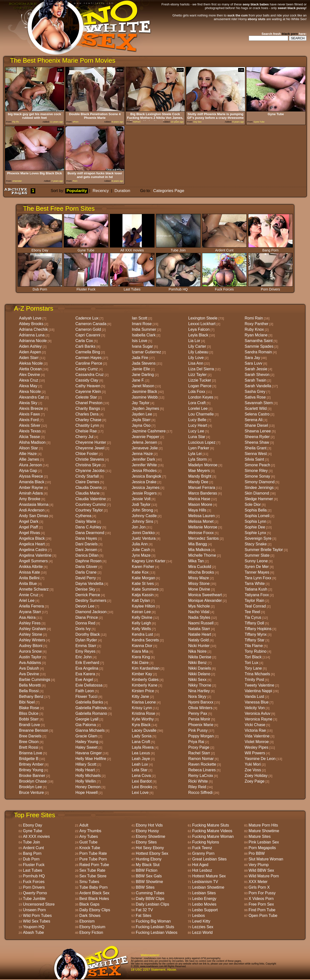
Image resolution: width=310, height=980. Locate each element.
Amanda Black (32, 482)
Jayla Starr (141, 420)
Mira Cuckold (200, 567)
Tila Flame (254, 646)
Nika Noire (198, 651)
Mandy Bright (200, 476)
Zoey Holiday (256, 776)
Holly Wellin (86, 781)
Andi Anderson (32, 510)
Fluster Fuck (86, 288)
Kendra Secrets (145, 640)
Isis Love (140, 341)
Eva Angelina (87, 668)
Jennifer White (144, 465)
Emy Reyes (86, 651)
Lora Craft (197, 403)
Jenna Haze (142, 454)
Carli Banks (86, 346)
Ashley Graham (33, 629)
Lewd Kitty (201, 921)
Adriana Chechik (33, 329)
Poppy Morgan (201, 736)
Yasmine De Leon (260, 759)
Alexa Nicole (30, 392)
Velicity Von (255, 708)
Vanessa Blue (257, 702)
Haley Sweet (87, 747)
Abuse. (172, 970)
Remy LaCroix (201, 776)
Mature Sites (260, 836)
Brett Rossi (29, 747)
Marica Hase (199, 499)
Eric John (84, 657)
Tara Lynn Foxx (258, 578)
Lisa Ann (196, 363)
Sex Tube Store (93, 876)
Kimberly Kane (145, 685)
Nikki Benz (198, 663)
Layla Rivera (143, 747)
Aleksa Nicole (31, 363)
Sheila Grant (256, 448)
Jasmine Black (145, 392)
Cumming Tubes (150, 893)
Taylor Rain (255, 600)
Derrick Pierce (88, 595)
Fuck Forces (224, 288)
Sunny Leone (256, 561)
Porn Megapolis (262, 848)
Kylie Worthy (143, 719)
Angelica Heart (32, 544)
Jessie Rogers (144, 493)
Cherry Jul (84, 437)
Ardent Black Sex (95, 893)
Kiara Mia (140, 651)
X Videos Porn (261, 899)
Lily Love (196, 358)
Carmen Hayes (89, 358)
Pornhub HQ (178, 288)
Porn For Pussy (262, 893)
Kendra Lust (142, 634)
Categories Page (169, 191)
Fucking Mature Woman (213, 836)
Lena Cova (141, 776)
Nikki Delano (199, 674)
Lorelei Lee (198, 408)
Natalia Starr (199, 629)
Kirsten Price (143, 691)
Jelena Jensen (145, 442)
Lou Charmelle (201, 414)
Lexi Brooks (142, 787)
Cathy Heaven (88, 386)
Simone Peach (258, 465)
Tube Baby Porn (94, 887)
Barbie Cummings (35, 680)
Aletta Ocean (31, 369)
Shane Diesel (256, 425)
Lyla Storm (198, 459)
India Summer (144, 329)
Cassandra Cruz (90, 375)
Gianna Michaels (90, 730)
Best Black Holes (94, 899)
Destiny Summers (91, 600)
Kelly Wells (142, 629)
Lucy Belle (197, 420)
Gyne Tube (86, 249)
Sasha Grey (255, 392)
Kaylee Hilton (143, 606)
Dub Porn (40, 288)
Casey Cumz (87, 369)
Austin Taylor (30, 657)
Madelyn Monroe (203, 465)
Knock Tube (90, 848)
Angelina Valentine (35, 555)
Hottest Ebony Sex (152, 853)
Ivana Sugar (142, 346)
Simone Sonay (258, 476)
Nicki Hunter (199, 646)
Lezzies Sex (203, 927)
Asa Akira (27, 617)
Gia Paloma (86, 725)
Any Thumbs (90, 831)
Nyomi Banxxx (201, 702)
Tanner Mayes (257, 572)
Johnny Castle (144, 516)
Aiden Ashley (31, 346)
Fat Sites (144, 916)
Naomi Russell (201, 623)
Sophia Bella (256, 510)
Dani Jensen (86, 550)
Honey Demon (88, 787)
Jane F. (138, 380)
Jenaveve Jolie (145, 448)
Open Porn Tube (263, 916)
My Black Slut (148, 865)
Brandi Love (30, 725)
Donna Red (85, 623)
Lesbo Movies (204, 904)
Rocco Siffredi (200, 793)
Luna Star (197, 437)
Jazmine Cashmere (149, 431)
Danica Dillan (87, 555)
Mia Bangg (198, 544)
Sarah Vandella (258, 386)
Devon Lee (85, 606)
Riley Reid (197, 787)
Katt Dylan (141, 600)
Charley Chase (89, 420)
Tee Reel (252, 612)
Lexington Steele (203, 318)
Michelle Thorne (202, 555)
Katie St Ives (143, 584)
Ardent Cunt (224, 249)
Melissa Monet (201, 521)
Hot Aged (200, 865)
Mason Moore (200, 504)
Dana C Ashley (89, 527)
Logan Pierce (200, 386)
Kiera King (141, 657)
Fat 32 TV (144, 910)
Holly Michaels (88, 776)
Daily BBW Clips (150, 899)
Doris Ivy (83, 629)
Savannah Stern (259, 403)
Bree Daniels (30, 736)
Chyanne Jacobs (90, 471)
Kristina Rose (144, 713)
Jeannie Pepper (146, 437)
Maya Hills (197, 510)
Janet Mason (143, 386)
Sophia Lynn (256, 521)
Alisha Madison (32, 442)
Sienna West (256, 454)
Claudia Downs (89, 488)
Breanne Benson (34, 730)
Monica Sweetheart (205, 595)
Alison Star (29, 448)
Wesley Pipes (257, 747)
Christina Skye (88, 465)
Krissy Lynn (142, 708)
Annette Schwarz (34, 589)
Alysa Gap (28, 471)
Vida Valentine (257, 736)
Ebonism (87, 921)
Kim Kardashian (146, 668)
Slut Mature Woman (266, 859)
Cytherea (84, 516)
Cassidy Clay (87, 380)
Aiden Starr (29, 358)
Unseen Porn (34, 910)
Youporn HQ (34, 927)
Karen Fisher (143, 567)
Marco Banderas (203, 493)
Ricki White (198, 781)
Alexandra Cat (32, 397)
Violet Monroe (257, 742)
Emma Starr (86, 646)
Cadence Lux (87, 318)
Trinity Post (254, 680)
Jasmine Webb (145, 397)
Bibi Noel (27, 702)
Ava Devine (29, 674)
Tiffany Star (255, 640)
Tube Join (178, 249)
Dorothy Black (88, 634)
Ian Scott (140, 318)
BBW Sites (145, 887)
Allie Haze (28, 454)
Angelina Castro (33, 550)
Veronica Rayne (259, 719)
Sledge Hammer (259, 499)
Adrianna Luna (32, 335)
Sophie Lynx (255, 533)
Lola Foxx (197, 392)
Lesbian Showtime (208, 887)
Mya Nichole (199, 606)
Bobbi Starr (29, 719)
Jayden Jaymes (146, 408)
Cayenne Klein (88, 392)
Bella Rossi (29, 691)
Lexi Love (140, 793)
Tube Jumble (34, 899)
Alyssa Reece (31, 476)
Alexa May (28, 386)
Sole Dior (253, 504)
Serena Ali (254, 420)
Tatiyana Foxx (257, 595)
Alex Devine (30, 375)
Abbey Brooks (31, 324)
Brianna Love (31, 753)
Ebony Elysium (92, 927)
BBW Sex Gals (149, 876)
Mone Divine (199, 589)
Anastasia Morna (34, 504)
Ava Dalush (29, 668)
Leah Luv (140, 764)
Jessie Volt (141, 499)
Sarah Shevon (257, 375)
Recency (101, 191)
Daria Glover (87, 567)
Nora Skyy (197, 697)
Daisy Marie (86, 521)
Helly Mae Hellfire (91, 759)
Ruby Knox (254, 329)
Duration (122, 191)
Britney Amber (31, 764)
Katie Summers (145, 589)
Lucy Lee (196, 431)
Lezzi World (202, 932)
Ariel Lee (27, 600)
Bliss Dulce (29, 713)
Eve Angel (84, 680)
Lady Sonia (142, 736)
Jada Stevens (144, 363)
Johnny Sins (143, 521)
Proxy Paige (199, 747)
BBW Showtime (149, 882)
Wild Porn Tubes (37, 916)
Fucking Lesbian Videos (157, 932)
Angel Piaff (29, 527)
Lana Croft (141, 742)
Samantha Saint (259, 341)
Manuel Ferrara (202, 488)
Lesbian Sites (204, 893)
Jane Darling (143, 375)
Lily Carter (197, 346)
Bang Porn (271, 249)
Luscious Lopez (202, 442)
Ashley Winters (32, 640)
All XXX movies (132, 249)
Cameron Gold (88, 329)
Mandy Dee (198, 482)
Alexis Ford (29, 420)
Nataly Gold (199, 640)
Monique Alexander (205, 600)
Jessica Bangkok (147, 476)
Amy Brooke (30, 499)
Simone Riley (256, 471)
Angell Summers (33, 561)
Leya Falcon (199, 329)
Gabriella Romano (91, 713)
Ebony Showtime (151, 836)
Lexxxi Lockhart (202, 324)
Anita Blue (28, 584)
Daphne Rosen (89, 561)
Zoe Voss (253, 770)
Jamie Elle (141, 369)
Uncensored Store (39, 904)
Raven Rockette (202, 764)
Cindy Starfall (87, 476)
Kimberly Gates (145, 680)
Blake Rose (29, 708)
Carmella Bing (88, 352)
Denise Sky (85, 589)
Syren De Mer (257, 567)
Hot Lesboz (202, 870)
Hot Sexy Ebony (150, 848)
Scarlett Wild (256, 408)
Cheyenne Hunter (91, 442)
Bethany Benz (31, 697)
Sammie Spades (259, 346)
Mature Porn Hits (263, 825)
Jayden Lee (142, 414)
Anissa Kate (30, 572)
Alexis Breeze (31, 408)
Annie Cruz (29, 595)
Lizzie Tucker (200, 380)
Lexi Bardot (142, 781)
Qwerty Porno (35, 893)
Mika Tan (196, 561)
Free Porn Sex (261, 904)
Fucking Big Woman (153, 921)
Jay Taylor (141, 403)
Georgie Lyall (87, 719)
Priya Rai (196, 742)
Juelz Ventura (144, 538)
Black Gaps (90, 904)
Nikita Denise (200, 657)
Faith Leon (85, 691)
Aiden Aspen (30, 352)
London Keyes (201, 397)
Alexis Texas (30, 431)
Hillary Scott (86, 764)
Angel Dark (29, 521)
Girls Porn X (259, 887)
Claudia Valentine (91, 499)
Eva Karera (85, 674)
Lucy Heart (198, 425)
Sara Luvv (254, 363)
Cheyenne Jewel (90, 448)
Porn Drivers (271, 288)
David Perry (86, 578)
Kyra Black (141, 725)
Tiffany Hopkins (258, 629)
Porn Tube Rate (93, 853)
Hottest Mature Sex (209, 876)
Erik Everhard (87, 663)
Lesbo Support (205, 910)
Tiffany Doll (254, 623)
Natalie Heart (200, 634)
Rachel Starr (199, 753)
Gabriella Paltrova (91, 708)
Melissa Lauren (202, 516)
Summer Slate (257, 555)
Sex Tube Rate (92, 870)
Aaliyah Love (30, 318)
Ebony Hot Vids (149, 825)
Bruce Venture (32, 793)
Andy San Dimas (34, 516)
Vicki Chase (255, 725)
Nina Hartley (199, 691)
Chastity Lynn (87, 425)
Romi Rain (254, 318)
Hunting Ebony (149, 859)
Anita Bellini (29, 578)
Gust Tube (89, 842)
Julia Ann (140, 544)
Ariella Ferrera (32, 606)
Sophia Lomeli (257, 516)
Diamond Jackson (91, 612)
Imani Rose (142, 324)
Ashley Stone (31, 634)
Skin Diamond (257, 493)
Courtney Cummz (91, 504)
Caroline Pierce (89, 363)
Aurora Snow (31, 651)
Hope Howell (87, 793)
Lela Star (140, 770)
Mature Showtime (264, 831)
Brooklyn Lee (31, 787)
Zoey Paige (255, 781)
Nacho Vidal (199, 612)
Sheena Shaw (257, 442)
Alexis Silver (30, 425)
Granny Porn (203, 853)
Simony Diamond (260, 482)
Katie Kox (140, 572)
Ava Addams (30, 663)
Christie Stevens (90, 459)
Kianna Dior (142, 646)
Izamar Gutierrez (147, 352)
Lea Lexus (141, 753)
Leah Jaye (141, 759)
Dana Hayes (86, 538)
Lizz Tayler (198, 375)
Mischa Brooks (201, 572)
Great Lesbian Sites (210, 859)
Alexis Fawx (30, 414)
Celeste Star (86, 397)
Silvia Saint (254, 459)
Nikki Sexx (198, 680)
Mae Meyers (199, 471)
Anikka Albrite (31, 567)
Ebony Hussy (147, 831)
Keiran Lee (141, 612)
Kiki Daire (140, 663)
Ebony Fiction (91, 932)
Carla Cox (84, 341)
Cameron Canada (91, 324)
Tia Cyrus (253, 617)
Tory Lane (253, 668)
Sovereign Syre (258, 538)
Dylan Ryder (86, 640)
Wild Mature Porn (264, 876)
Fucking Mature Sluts (211, 825)
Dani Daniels (87, 544)
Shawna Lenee (258, 431)
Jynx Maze (141, 555)
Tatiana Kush (256, 589)
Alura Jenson (31, 465)
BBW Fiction (147, 870)
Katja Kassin (143, 595)
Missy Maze (199, 578)
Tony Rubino (256, 651)
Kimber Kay (142, 674)
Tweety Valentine (260, 685)
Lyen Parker (199, 448)
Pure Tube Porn (93, 859)
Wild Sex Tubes (37, 921)
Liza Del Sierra (201, 369)
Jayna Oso (141, 425)
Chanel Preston (89, 403)
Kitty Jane (141, 697)
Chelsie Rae (86, 431)
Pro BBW (257, 853)
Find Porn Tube (262, 910)
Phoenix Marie (201, 725)
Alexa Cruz (29, 380)
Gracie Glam (87, 736)
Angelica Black (32, 538)
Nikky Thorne (200, 685)
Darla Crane (86, 572)
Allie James (29, 459)
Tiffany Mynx (256, 634)
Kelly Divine (142, 617)
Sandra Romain (258, 352)
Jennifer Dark (144, 459)
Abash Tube (33, 932)
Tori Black (253, 657)
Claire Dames (87, 482)
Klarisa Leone (144, 702)
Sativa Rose (255, 397)
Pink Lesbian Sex (264, 842)
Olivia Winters (200, 708)
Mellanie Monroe (203, 527)
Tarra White (255, 584)
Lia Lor (194, 341)
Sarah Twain (256, 380)
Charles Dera (87, 414)
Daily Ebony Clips (95, 910)
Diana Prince (87, 617)
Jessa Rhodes (144, 471)
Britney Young (31, 770)
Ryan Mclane (256, 335)
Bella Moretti (30, 685)
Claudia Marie (88, 493)
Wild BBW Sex (261, 870)
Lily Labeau (198, 352)
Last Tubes (132, 288)
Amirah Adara (31, 493)
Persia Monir (199, 719)
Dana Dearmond (90, 533)
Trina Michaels (257, 674)
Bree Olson (29, 742)
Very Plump (259, 865)
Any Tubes (89, 836)
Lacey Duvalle (144, 730)
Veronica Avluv (258, 713)
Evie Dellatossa (89, 685)
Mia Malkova (199, 550)
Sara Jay (252, 358)
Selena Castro (257, 414)
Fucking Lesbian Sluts (155, 927)
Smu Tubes (89, 882)
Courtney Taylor (89, 510)
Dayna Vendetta (90, 584)
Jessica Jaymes (146, 488)
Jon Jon (139, 527)
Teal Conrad (255, 606)
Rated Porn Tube (94, 865)
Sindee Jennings (259, 488)
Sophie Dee (255, 527)
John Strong (142, 510)
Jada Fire (140, 358)
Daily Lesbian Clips (153, 904)
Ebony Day (40, 249)
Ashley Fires (30, 623)
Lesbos (199, 916)
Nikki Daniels (200, 668)
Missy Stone (199, 584)
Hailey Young (87, 742)
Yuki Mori (253, 764)
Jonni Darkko (143, 533)
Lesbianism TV (205, 882)
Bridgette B (29, 759)
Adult (84, 825)
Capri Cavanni (88, 335)
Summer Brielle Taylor (264, 550)
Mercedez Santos (204, 538)
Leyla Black (198, 335)
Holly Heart (85, 770)
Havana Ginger (89, 753)
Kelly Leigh (142, 623)
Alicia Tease (30, 437)
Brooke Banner (32, 776)
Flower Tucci (87, 697)
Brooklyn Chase (33, 781)
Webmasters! (150, 955)
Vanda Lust (255, 697)
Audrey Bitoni (31, 646)
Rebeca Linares (202, 770)
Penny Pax (198, 713)
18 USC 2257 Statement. (149, 970)
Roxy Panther (257, 324)
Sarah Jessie (256, 369)
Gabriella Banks (89, 702)
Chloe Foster (87, 454)
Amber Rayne (31, 488)
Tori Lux (252, 663)
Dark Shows (90, 916)
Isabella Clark (144, 335)
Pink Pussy (198, 730)
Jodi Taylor (141, 504)
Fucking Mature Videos (212, 831)
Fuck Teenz (202, 848)
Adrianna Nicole (33, 341)
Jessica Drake (144, 482)
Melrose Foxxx (201, 533)
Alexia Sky (28, 403)
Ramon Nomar (201, 759)
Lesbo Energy (204, 899)
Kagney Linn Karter (149, 561)
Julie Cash (141, 550)
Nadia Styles (199, 617)
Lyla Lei (195, 454)
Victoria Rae (255, 730)
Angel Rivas (30, 533)
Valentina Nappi (258, 691)
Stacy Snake (256, 544)
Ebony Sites (146, 842)
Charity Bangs (88, 408)
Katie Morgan (144, 578)
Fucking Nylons (206, 842)
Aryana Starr (30, 612)
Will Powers (255, 753)
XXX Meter (258, 882)
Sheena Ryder (257, 437)
